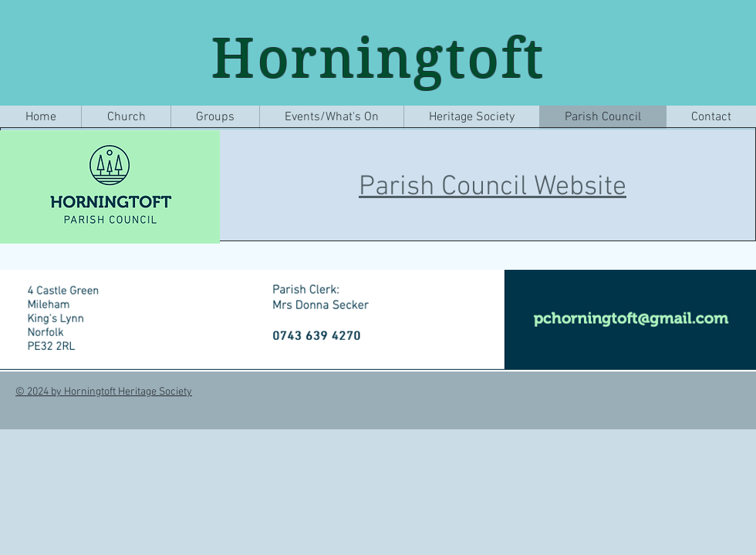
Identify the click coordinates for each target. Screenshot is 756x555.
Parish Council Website (493, 187)
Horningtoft (379, 58)
